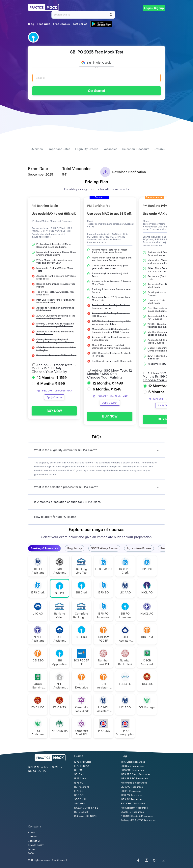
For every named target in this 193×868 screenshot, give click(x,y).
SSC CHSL (80, 799)
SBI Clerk (79, 774)
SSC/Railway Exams (104, 548)
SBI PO (78, 770)
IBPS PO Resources (132, 795)
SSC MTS (80, 804)
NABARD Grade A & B (86, 808)
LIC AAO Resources (132, 787)
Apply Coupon (54, 397)
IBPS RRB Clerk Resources (136, 774)
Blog (31, 24)
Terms (31, 849)
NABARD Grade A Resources (137, 816)
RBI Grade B (81, 812)
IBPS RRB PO (82, 766)
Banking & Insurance (44, 548)
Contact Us (34, 841)
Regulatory (75, 548)
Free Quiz (44, 24)
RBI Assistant (82, 787)
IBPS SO (79, 791)
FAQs (31, 853)
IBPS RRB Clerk (83, 762)
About (31, 832)
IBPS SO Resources (132, 799)
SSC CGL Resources (132, 770)
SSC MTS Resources (132, 812)
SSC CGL (80, 795)
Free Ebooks (61, 24)
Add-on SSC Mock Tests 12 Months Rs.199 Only (54, 367)
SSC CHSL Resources (133, 804)
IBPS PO (79, 783)
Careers (33, 837)
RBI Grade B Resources (134, 783)
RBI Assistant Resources (134, 808)
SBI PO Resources (131, 791)
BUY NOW (54, 411)
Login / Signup (154, 8)
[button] (96, 63)
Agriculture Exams (139, 548)
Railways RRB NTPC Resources (138, 820)
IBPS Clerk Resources (133, 762)
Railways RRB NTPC (85, 816)
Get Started (96, 91)
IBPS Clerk (80, 779)
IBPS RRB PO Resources (134, 779)
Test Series (80, 24)
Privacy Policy (36, 845)
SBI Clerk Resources (132, 766)
